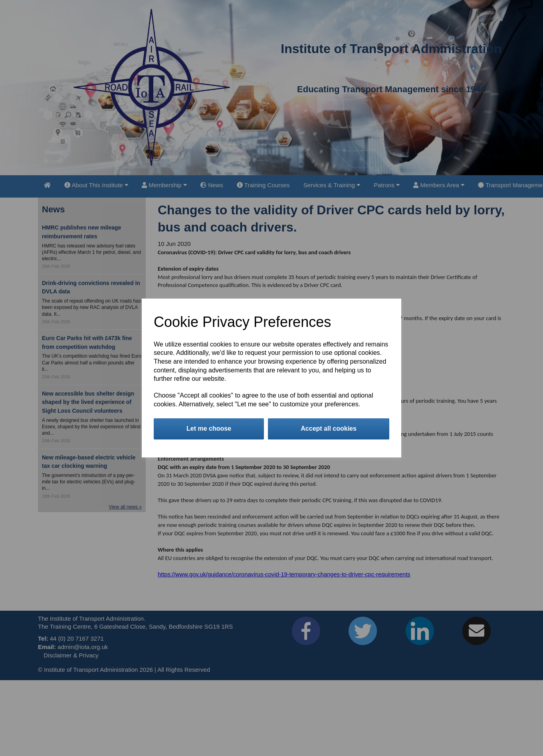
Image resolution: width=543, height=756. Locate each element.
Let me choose (209, 428)
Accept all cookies (329, 428)
